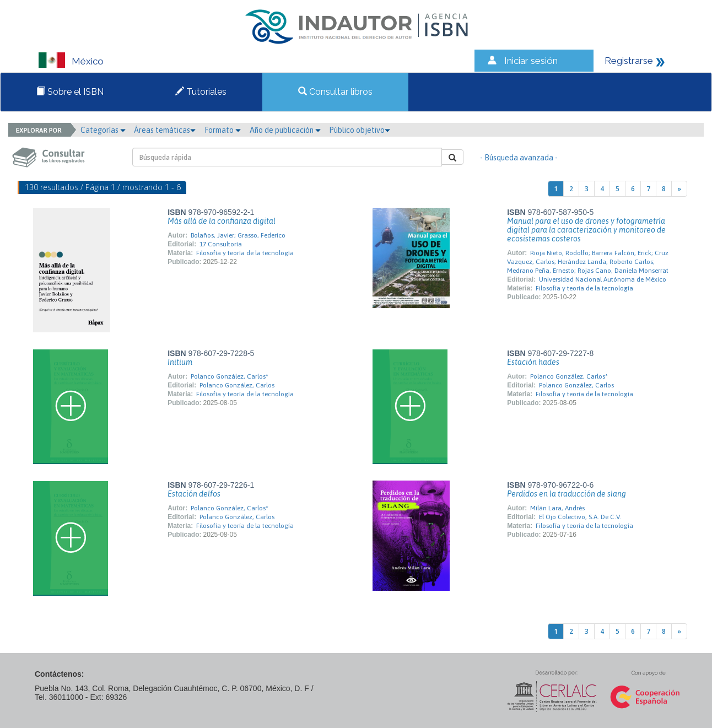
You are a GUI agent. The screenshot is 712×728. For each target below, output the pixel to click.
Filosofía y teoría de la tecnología (245, 253)
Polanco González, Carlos (237, 385)
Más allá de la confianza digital (222, 221)
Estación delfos (194, 494)
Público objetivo (360, 130)
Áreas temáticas (165, 130)
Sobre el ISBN (70, 92)
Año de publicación (285, 130)
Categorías (103, 130)
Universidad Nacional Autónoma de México (603, 279)
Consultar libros (335, 92)
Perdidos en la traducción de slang (567, 494)
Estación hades (533, 362)
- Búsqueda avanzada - (519, 158)
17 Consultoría (221, 244)
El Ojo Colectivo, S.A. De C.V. (580, 517)
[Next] (679, 189)
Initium (180, 362)
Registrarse (629, 61)
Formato (223, 130)
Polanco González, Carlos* (230, 376)
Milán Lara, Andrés (557, 508)
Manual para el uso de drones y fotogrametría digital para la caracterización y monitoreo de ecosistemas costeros (586, 230)
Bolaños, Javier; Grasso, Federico (238, 235)
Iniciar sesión (531, 61)
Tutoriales (201, 92)
